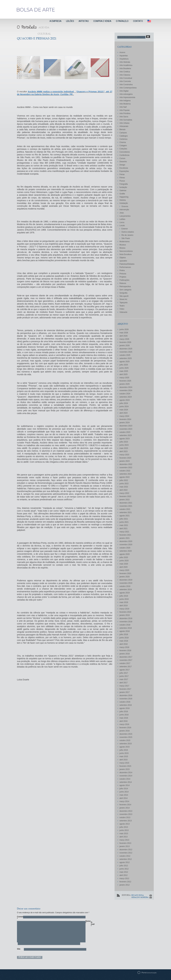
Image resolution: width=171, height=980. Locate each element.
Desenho (123, 162)
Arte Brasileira (125, 68)
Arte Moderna (125, 104)
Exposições (124, 171)
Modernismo (125, 242)
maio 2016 (124, 718)
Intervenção (124, 210)
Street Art (123, 299)
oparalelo (123, 261)
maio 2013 (124, 834)
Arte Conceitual (126, 78)
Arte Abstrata (125, 62)
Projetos (123, 277)
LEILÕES (70, 21)
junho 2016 (124, 715)
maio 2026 (124, 333)
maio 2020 (124, 564)
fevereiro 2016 (125, 728)
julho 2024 (124, 403)
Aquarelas (124, 56)
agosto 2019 (125, 593)
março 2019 (124, 609)
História (123, 200)
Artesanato (124, 126)
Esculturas (124, 168)
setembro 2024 (126, 397)
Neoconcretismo (126, 251)
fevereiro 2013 (125, 843)
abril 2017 (124, 683)
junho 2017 (124, 676)
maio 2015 (124, 756)
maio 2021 (124, 525)
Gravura (125, 206)
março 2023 (124, 455)
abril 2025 (124, 374)
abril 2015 (124, 760)
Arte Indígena (125, 101)
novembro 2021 (126, 506)
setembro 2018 (126, 628)
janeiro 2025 (125, 384)
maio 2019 (124, 602)
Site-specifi (124, 296)
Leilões (122, 219)
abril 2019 (124, 606)
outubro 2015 (125, 740)
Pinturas (123, 274)
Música (122, 248)
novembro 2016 (126, 699)
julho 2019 (124, 596)
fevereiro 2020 (125, 573)
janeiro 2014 (125, 808)
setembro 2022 (126, 474)
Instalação (124, 203)
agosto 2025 (125, 362)
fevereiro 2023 (125, 458)
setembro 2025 (126, 358)
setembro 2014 (126, 782)
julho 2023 (124, 442)
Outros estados (128, 232)
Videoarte (123, 312)
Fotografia (124, 184)
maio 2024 (124, 410)
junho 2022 (124, 484)
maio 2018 (124, 641)
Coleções (123, 149)
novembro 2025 (126, 352)
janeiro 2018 (125, 654)
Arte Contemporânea (128, 88)
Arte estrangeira (126, 94)
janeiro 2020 (125, 577)
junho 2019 (124, 599)
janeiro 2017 (125, 692)
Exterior (125, 229)
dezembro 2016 (126, 695)
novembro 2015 (126, 737)
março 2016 (124, 724)
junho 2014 (124, 792)
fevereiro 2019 (125, 612)
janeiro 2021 (125, 538)
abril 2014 (124, 798)
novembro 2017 (126, 660)
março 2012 (124, 878)
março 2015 (124, 763)
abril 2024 (124, 413)
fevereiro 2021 (125, 535)
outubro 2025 (125, 355)
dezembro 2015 (126, 734)
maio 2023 (124, 448)
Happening (124, 197)
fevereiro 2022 (125, 496)
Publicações (124, 280)
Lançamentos (125, 216)
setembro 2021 (126, 512)
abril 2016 (124, 721)
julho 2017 (124, 673)
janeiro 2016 (125, 731)
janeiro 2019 (125, 615)
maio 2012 (124, 872)
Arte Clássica (125, 75)
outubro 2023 (125, 432)
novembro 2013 (126, 814)
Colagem (123, 146)
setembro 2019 (126, 590)
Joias (122, 213)
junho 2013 (124, 830)
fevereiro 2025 (125, 381)
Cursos (122, 158)
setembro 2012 (126, 859)
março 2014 (124, 801)
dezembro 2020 (126, 541)
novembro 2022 (126, 468)
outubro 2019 (125, 586)
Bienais (122, 129)
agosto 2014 (125, 785)
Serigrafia (123, 293)
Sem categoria (125, 290)
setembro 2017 (126, 667)
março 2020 (124, 570)
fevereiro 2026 (125, 342)
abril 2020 (124, 567)
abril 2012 (124, 875)
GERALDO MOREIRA (140, 898)
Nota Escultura (125, 254)
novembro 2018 (126, 622)
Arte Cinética (125, 72)
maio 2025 (124, 371)
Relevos (123, 283)
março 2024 (124, 416)
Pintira (122, 270)
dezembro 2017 (126, 657)
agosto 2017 (125, 670)
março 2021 (124, 532)
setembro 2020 (126, 551)
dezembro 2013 (126, 811)
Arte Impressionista (127, 97)
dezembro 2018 (126, 618)
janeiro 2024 (125, 423)
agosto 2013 (125, 824)
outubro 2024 (125, 394)
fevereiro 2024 (125, 419)
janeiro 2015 (125, 769)
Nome (87, 922)
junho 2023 (124, 445)
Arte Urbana (124, 123)
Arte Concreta (125, 81)
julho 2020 (124, 557)
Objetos (123, 258)
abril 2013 (124, 837)
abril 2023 (124, 451)
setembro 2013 (126, 821)
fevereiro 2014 (125, 805)
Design (122, 165)
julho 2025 (124, 365)
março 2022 (124, 493)
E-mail (92, 924)
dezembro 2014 (126, 773)
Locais (122, 226)
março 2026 (124, 339)
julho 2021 (124, 519)
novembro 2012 (126, 853)
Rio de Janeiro (127, 235)
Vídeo (122, 309)
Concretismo (125, 152)
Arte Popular (125, 110)
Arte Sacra (124, 117)
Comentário (19, 918)
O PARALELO (122, 21)
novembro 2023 (126, 429)
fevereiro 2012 (125, 882)
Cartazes (123, 133)
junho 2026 (124, 329)
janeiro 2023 (125, 461)
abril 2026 (124, 336)
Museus (123, 245)
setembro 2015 (126, 744)
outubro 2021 (125, 509)
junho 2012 (124, 869)
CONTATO (138, 21)
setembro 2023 (126, 435)
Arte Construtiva (126, 85)
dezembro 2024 (126, 387)
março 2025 (124, 378)
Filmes (122, 178)
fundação (123, 187)
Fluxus (122, 181)
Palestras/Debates (127, 264)
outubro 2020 (125, 548)
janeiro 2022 (125, 500)
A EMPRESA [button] (56, 21)
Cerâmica (123, 139)
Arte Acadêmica (126, 65)
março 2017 (124, 686)
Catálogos (124, 136)
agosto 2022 (125, 477)
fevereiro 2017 (125, 689)
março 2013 (124, 840)
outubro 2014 (125, 779)
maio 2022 (124, 487)
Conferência (124, 155)
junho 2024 (124, 407)
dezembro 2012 (126, 850)
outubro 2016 (125, 702)
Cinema (123, 142)
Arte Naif (123, 107)
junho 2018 (124, 638)
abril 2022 (124, 490)
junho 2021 (124, 522)
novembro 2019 (126, 583)
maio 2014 (124, 795)
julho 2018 (124, 634)
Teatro (122, 306)
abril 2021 (124, 529)
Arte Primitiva (125, 113)
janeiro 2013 (125, 846)
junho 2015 (124, 753)
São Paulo (126, 238)
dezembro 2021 (126, 503)
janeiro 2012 (125, 885)
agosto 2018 (125, 631)
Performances (125, 267)
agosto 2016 (125, 708)
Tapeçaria (123, 303)
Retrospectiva (125, 287)
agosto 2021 (125, 516)
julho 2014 (124, 789)
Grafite (122, 194)
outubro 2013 (125, 817)
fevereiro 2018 (125, 651)
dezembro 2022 (126, 464)
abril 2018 (124, 644)
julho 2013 (124, 827)
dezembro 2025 (126, 349)
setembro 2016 (126, 705)
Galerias (123, 190)
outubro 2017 (125, 663)
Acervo (122, 52)
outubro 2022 (125, 471)
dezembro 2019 (126, 580)
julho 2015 (124, 750)
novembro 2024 (126, 390)
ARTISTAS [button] (84, 21)
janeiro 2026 (125, 346)
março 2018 (124, 647)
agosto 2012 (125, 862)
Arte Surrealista (126, 120)
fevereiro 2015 (125, 766)
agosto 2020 (125, 554)
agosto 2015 (125, 747)
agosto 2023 (125, 439)
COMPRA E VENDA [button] (102, 21)
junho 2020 (124, 561)
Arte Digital (124, 91)
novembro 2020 (126, 545)
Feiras (122, 174)
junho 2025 (124, 368)
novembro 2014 (126, 776)
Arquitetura (124, 59)
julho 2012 (124, 866)
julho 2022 (124, 480)
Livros (122, 222)
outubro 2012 (125, 856)
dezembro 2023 (126, 426)
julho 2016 (124, 712)
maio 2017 (124, 679)
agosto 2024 (125, 400)
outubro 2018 (125, 625)
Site (19, 949)
